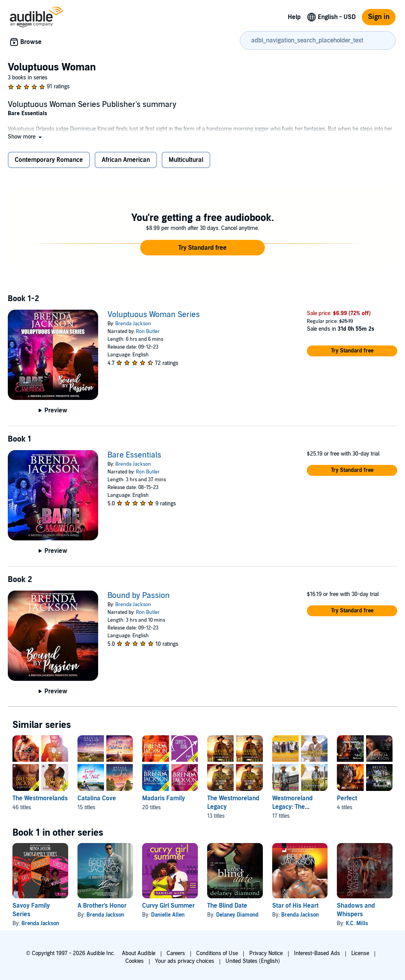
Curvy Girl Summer (168, 906)
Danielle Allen (168, 915)
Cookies (135, 961)
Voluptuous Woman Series (154, 315)
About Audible (139, 953)
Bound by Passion (139, 596)
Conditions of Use (217, 953)
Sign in (379, 17)
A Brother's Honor (102, 906)
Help (294, 17)
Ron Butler (148, 331)
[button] (26, 137)
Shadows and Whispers (356, 910)
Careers (176, 953)
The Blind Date (227, 906)
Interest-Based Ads (317, 953)
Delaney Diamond (237, 915)
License (360, 953)
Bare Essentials (134, 455)
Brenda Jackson (133, 324)
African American (126, 160)
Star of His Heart (295, 906)
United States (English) (253, 961)
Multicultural (186, 160)
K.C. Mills (357, 923)
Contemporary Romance (49, 160)
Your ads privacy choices (185, 961)
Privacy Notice (266, 953)
